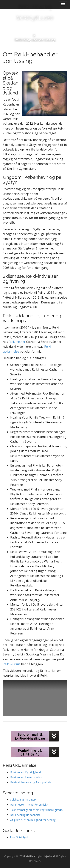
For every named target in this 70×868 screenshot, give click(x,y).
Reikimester (17, 342)
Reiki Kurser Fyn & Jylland (26, 772)
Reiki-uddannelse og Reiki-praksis (31, 782)
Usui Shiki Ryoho (20, 837)
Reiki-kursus (12, 664)
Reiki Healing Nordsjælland (35, 12)
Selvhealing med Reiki (23, 799)
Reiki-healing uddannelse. (26, 815)
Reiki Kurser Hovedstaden (26, 777)
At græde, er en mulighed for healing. (33, 820)
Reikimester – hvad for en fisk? (29, 805)
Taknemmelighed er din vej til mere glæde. (37, 810)
